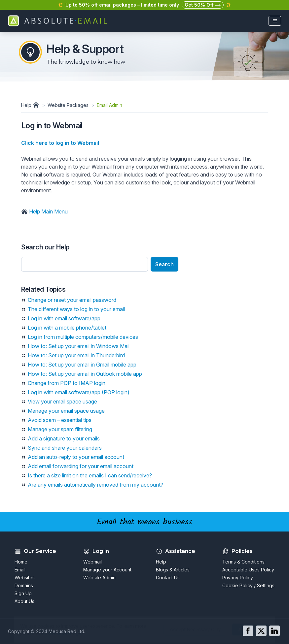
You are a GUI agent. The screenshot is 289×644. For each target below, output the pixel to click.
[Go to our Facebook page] (248, 631)
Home (21, 562)
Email (20, 570)
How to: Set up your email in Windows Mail (79, 346)
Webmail (92, 562)
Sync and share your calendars (65, 448)
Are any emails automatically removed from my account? (95, 485)
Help (31, 105)
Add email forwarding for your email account (81, 466)
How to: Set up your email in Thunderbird (76, 355)
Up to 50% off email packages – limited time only (122, 5)
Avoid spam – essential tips (60, 420)
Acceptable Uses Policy (248, 570)
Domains (24, 585)
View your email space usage (62, 402)
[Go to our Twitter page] (261, 631)
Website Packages (68, 105)
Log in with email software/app (64, 318)
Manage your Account (107, 570)
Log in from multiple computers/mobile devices (83, 337)
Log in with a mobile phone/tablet (67, 328)
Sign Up (23, 593)
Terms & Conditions (243, 562)
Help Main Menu (44, 211)
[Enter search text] (85, 264)
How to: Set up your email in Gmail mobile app (82, 365)
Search (164, 264)
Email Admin (109, 105)
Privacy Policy (238, 578)
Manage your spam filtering (60, 429)
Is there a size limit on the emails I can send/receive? (90, 475)
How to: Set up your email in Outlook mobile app (85, 374)
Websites (25, 578)
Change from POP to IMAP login (67, 383)
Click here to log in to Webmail (60, 143)
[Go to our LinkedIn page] (274, 631)
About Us (24, 601)
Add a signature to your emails (64, 438)
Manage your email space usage (66, 411)
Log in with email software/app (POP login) (79, 392)
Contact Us (168, 578)
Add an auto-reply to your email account (76, 457)
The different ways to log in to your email (76, 309)
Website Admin (99, 578)
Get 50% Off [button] (203, 5)
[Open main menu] (275, 21)
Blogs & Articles (173, 570)
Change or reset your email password (72, 300)
